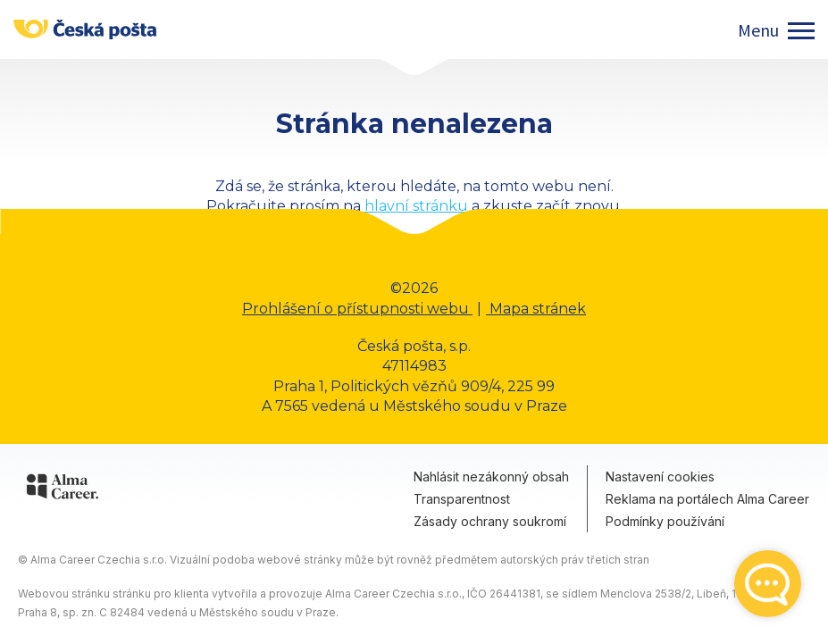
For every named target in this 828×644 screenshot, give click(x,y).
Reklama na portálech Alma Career (707, 499)
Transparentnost (462, 499)
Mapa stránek (536, 309)
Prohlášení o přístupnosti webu (357, 309)
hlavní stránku (416, 206)
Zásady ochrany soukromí (490, 521)
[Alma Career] (63, 489)
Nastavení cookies (660, 477)
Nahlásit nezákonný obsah (491, 477)
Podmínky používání (665, 521)
